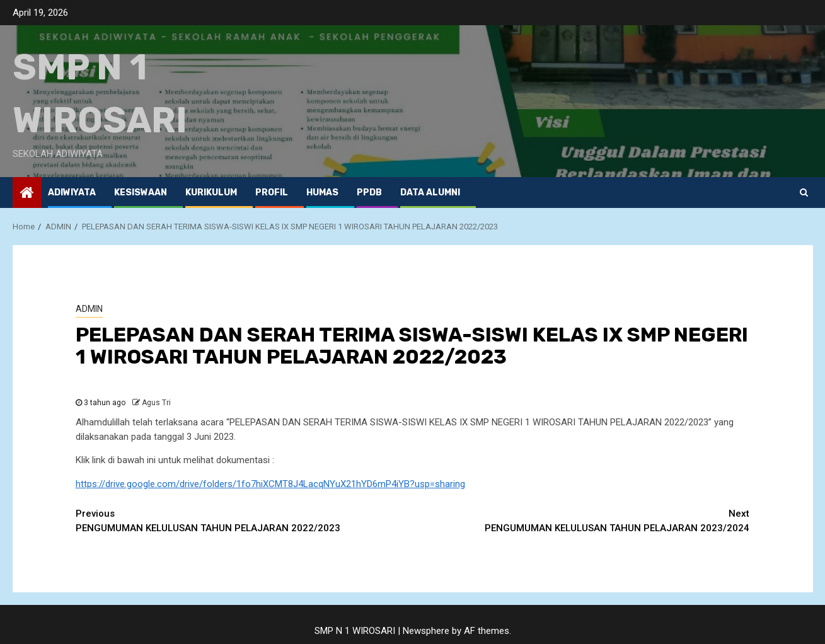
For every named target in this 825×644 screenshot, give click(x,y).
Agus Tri (156, 403)
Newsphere (426, 631)
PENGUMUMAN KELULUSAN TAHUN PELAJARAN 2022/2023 (244, 520)
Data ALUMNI (430, 193)
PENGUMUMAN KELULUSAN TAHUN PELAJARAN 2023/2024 (581, 520)
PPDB (369, 193)
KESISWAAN (141, 193)
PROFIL (272, 193)
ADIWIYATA (72, 193)
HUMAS (322, 193)
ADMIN (89, 309)
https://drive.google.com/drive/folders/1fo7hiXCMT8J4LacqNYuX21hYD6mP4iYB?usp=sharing (270, 484)
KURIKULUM (211, 193)
